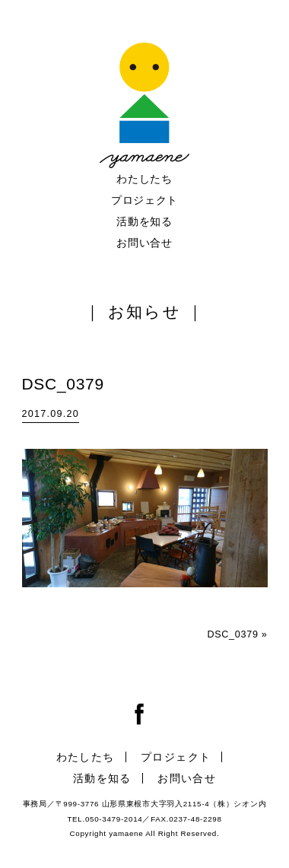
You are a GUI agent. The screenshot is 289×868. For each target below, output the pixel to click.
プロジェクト (144, 200)
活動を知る (144, 221)
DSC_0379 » (237, 634)
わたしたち (144, 179)
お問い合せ (144, 243)
